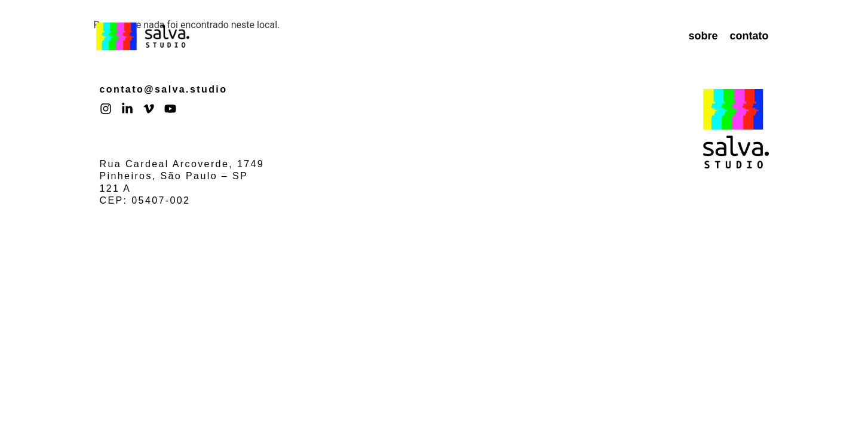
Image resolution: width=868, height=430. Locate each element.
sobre (703, 36)
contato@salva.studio (164, 89)
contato (749, 36)
